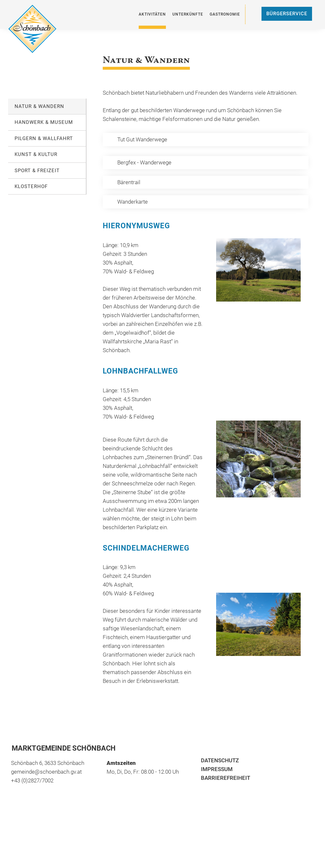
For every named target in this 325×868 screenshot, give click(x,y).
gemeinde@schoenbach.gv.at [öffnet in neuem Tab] (46, 772)
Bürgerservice (287, 14)
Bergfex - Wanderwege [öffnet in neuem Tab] (144, 162)
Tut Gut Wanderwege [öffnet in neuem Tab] (142, 139)
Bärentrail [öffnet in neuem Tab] (129, 182)
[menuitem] (152, 14)
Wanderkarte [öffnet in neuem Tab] (133, 202)
